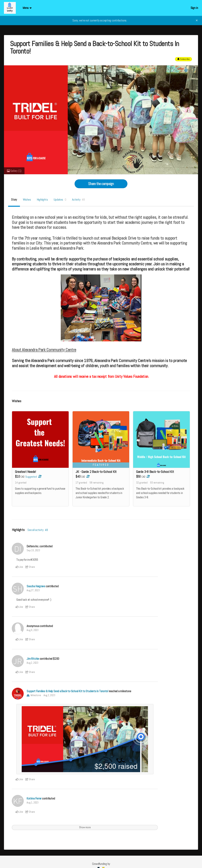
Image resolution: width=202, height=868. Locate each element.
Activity (78, 200)
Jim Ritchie (33, 659)
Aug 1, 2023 (33, 803)
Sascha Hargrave (36, 586)
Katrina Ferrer (34, 798)
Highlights (42, 200)
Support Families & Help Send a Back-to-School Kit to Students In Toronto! (67, 691)
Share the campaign (101, 184)
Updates (60, 200)
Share (30, 567)
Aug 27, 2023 (33, 590)
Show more (85, 827)
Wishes (27, 200)
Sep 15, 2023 (33, 550)
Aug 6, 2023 (33, 630)
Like (19, 567)
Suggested (31, 477)
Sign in (194, 8)
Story (14, 200)
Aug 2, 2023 (32, 663)
